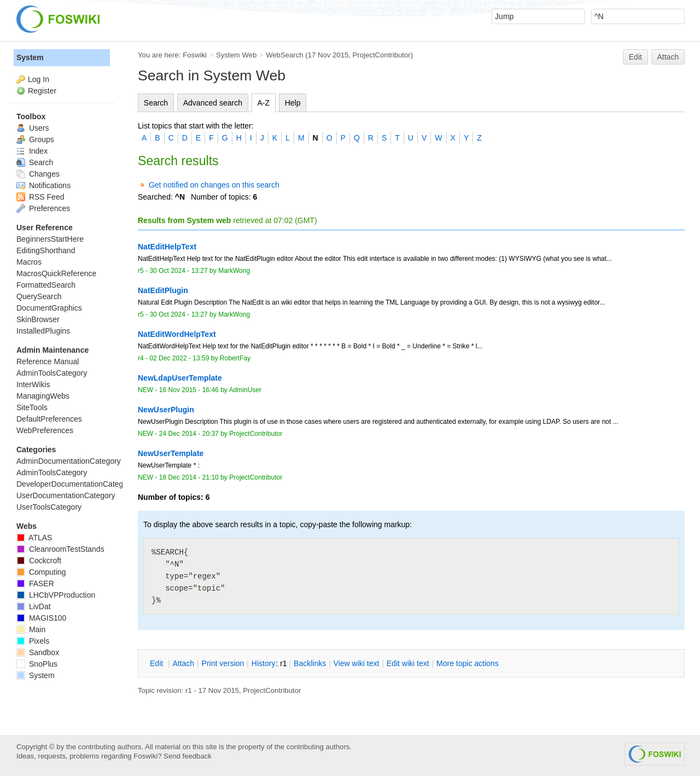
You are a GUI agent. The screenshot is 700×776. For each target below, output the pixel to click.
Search (156, 103)
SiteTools (32, 407)
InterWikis (33, 384)
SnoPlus (37, 664)
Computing (41, 572)
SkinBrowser (38, 319)
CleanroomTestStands (60, 549)
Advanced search (213, 103)
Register (42, 91)
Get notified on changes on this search (214, 185)
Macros (29, 262)
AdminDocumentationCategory (69, 461)
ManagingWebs (43, 396)
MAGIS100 (41, 618)
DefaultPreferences (49, 419)
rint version (223, 663)
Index (32, 151)
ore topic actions (468, 663)
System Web (236, 55)
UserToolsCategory (49, 507)
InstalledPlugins (43, 331)
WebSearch (285, 55)
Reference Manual (48, 361)
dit (157, 663)
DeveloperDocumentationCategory (75, 484)
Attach (668, 57)
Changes (38, 174)
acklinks (310, 663)
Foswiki (195, 55)
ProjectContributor (382, 55)
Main (31, 629)
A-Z (264, 103)
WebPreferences (45, 430)
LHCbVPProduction (56, 595)
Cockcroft (39, 561)
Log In (39, 79)
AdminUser (246, 390)
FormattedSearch (46, 285)
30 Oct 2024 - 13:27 (178, 271)
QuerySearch (39, 296)
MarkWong (234, 271)
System (30, 57)
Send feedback (188, 756)
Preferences (43, 208)
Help (293, 103)
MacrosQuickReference (56, 273)
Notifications (43, 185)
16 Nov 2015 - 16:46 (189, 390)
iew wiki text (357, 663)
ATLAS (34, 538)
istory (264, 663)
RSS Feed (40, 197)
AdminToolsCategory (52, 373)
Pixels (33, 641)
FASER (35, 584)
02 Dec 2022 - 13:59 (179, 358)
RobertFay (235, 358)
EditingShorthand (46, 250)
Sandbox (38, 652)
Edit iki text (408, 663)
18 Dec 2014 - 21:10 (189, 477)
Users (33, 128)
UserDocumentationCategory (66, 495)
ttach (183, 663)
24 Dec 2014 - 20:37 (189, 434)
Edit (635, 57)
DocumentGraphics (49, 308)
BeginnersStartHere (50, 239)
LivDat (34, 606)
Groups (35, 139)
